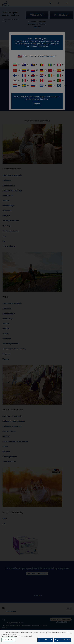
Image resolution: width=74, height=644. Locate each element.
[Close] (71, 635)
